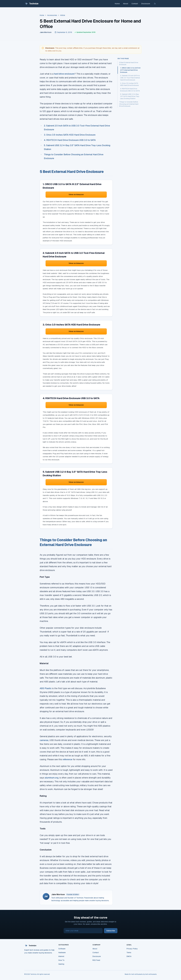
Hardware (62, 953)
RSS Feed (96, 960)
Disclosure (146, 4)
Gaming (61, 964)
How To (61, 960)
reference (67, 759)
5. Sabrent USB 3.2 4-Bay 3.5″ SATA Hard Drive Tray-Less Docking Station (130, 96)
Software (62, 949)
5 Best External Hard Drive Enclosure (129, 64)
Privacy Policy (132, 949)
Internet (61, 956)
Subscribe (111, 931)
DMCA (129, 956)
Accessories (52, 15)
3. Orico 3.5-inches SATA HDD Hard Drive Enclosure (70, 135)
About (126, 4)
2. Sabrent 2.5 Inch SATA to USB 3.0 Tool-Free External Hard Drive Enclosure (130, 78)
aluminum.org (52, 778)
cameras (44, 740)
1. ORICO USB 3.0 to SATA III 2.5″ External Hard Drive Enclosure (130, 70)
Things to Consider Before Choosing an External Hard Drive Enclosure (129, 104)
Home (117, 4)
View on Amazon (76, 194)
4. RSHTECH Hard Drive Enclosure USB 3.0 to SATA (70, 140)
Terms (129, 953)
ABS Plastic (46, 688)
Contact (135, 4)
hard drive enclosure (64, 74)
